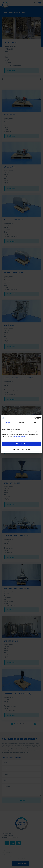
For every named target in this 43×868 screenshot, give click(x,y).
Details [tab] (21, 423)
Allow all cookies (22, 444)
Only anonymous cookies (21, 449)
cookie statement (19, 436)
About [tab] (35, 423)
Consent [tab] (8, 423)
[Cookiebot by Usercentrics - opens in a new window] (33, 418)
